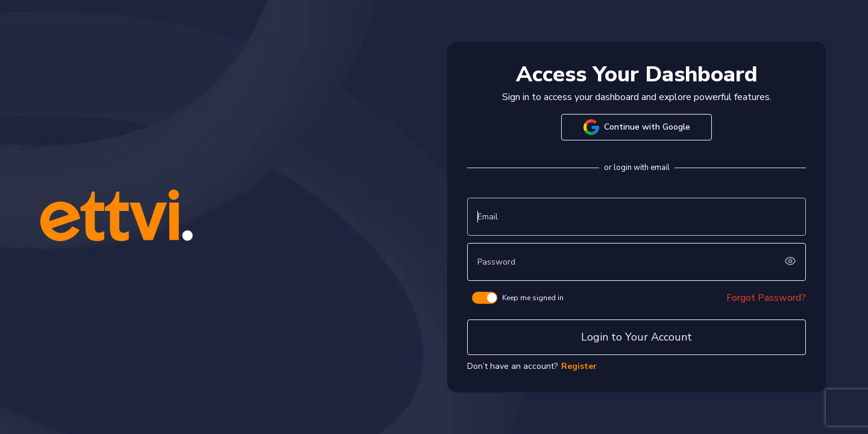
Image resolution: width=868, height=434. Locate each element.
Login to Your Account (637, 337)
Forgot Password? (766, 298)
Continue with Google (637, 127)
